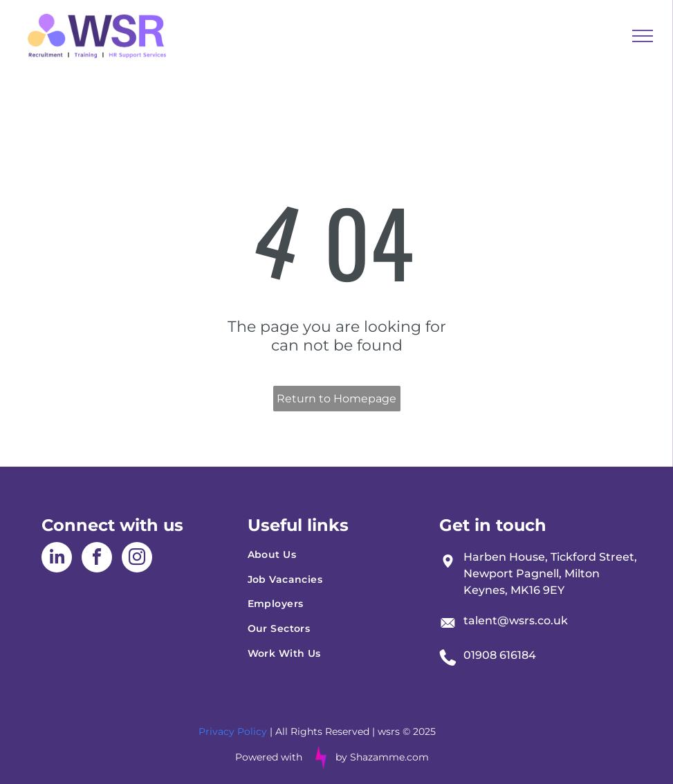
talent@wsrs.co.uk (516, 620)
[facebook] (97, 559)
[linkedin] (57, 559)
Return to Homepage (336, 399)
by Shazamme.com (382, 757)
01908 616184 (500, 655)
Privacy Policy (233, 731)
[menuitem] (337, 554)
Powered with (269, 757)
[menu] (643, 36)
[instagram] (137, 559)
